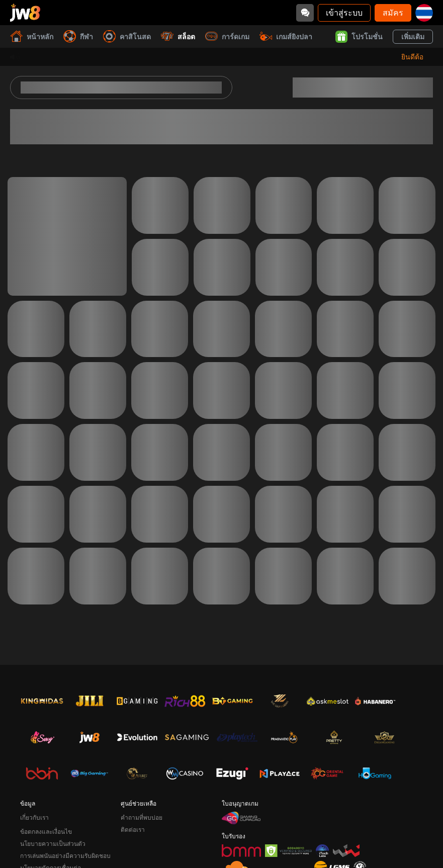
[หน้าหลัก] (25, 13)
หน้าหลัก (32, 36)
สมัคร (393, 12)
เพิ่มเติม (413, 36)
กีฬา (78, 36)
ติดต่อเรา (133, 830)
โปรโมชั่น (359, 37)
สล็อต (178, 36)
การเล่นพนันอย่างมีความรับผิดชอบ (65, 856)
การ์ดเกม (227, 36)
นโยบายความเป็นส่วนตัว (53, 844)
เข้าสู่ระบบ (344, 12)
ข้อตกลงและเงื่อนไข (46, 832)
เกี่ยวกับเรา (34, 817)
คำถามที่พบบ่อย (142, 817)
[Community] (305, 13)
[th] (424, 13)
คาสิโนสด (127, 36)
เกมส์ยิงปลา (286, 36)
